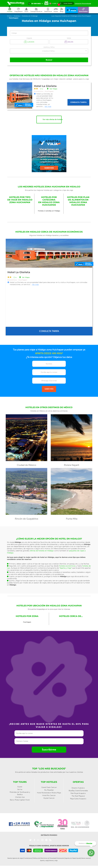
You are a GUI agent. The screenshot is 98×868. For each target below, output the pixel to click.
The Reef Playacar (78, 796)
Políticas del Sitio (38, 858)
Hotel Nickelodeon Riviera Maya (49, 793)
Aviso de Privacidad (50, 858)
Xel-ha (20, 789)
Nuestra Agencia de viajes (15, 858)
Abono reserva (86, 858)
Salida (69, 38)
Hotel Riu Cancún (49, 795)
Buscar (49, 60)
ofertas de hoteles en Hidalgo (42, 551)
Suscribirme (49, 750)
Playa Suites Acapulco (78, 799)
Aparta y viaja (44, 860)
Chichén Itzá (20, 797)
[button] (37, 10)
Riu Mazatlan (49, 790)
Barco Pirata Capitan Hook (20, 800)
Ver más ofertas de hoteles (52, 119)
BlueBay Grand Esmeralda (78, 791)
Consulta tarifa (78, 102)
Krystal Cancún (49, 798)
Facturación (60, 858)
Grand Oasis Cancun (49, 787)
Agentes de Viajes (70, 858)
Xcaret (20, 787)
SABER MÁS (49, 389)
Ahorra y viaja (53, 860)
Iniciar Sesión (68, 3)
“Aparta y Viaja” (66, 568)
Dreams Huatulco (78, 788)
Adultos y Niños (49, 47)
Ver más (48, 106)
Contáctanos (28, 858)
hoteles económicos (67, 566)
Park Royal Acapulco (78, 793)
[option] (49, 287)
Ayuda (78, 858)
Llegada (29, 38)
